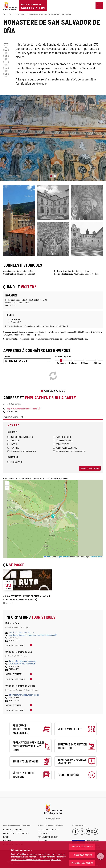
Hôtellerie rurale (63, 440)
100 (97, 363)
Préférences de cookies (82, 863)
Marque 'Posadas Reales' (20, 437)
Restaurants (15, 462)
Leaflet (48, 557)
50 (85, 363)
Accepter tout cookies (82, 846)
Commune (61, 363)
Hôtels (12, 444)
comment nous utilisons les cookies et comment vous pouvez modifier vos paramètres (38, 858)
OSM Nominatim (96, 557)
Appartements (61, 444)
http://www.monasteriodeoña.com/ (24, 409)
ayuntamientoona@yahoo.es (21, 632)
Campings (13, 448)
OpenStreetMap (64, 557)
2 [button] (55, 176)
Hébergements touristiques (22, 451)
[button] (7, 483)
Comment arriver (12, 417)
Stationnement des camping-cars (70, 451)
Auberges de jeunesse (65, 448)
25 (73, 363)
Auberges (13, 440)
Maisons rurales (62, 437)
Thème (7, 356)
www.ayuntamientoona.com (22, 664)
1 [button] (51, 176)
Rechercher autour (90, 468)
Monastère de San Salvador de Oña (56, 14)
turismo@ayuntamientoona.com (23, 661)
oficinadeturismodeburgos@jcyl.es (24, 695)
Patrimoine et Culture (17, 14)
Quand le (14, 674)
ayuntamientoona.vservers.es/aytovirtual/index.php (33, 635)
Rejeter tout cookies (82, 855)
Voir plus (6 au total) (54, 391)
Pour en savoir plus (15, 645)
